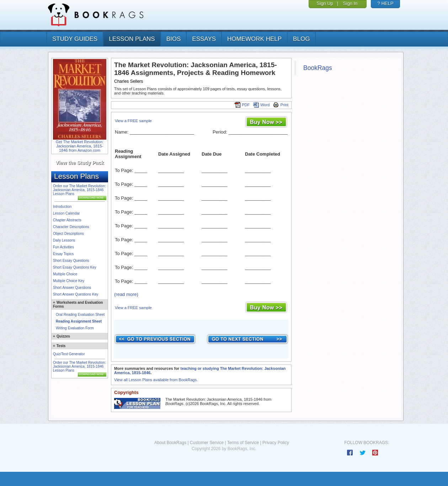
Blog (301, 39)
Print (281, 105)
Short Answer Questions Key (76, 294)
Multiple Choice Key (69, 281)
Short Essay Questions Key (75, 267)
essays (204, 39)
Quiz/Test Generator (69, 354)
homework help (254, 39)
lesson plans (132, 39)
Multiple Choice (65, 274)
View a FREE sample (133, 121)
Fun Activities (63, 247)
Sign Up (325, 3)
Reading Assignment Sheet (79, 321)
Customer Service (207, 443)
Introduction (62, 207)
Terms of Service (243, 443)
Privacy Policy (276, 443)
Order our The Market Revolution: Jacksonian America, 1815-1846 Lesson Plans (79, 190)
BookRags (318, 68)
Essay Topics (63, 254)
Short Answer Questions (72, 288)
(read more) (126, 294)
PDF (242, 105)
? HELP (386, 3)
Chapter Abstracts (67, 220)
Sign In (350, 3)
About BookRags (170, 443)
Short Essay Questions (71, 261)
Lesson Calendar (66, 213)
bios (174, 39)
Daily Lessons (64, 240)
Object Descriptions (68, 234)
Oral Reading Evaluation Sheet (80, 315)
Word (261, 105)
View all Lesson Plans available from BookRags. (156, 380)
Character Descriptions (71, 227)
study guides (75, 39)
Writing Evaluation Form (75, 328)
